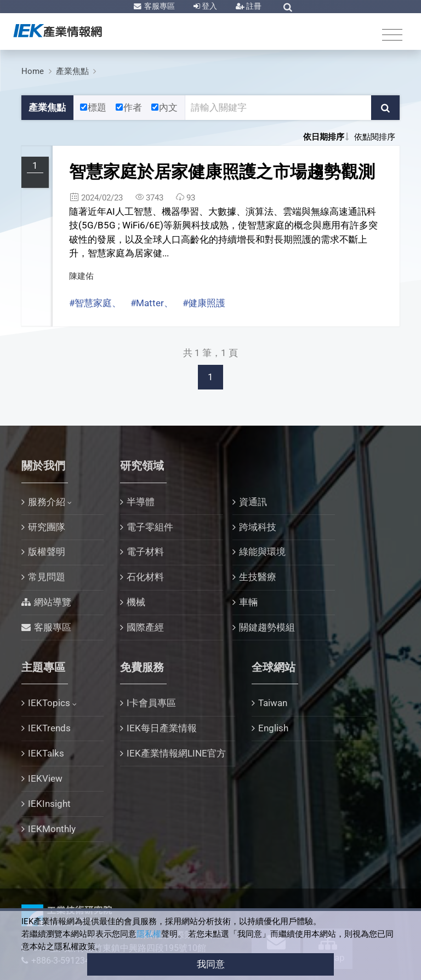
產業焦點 (72, 71)
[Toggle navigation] (392, 34)
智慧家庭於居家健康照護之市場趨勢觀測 (222, 172)
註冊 (253, 6)
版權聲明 (47, 552)
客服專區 (159, 6)
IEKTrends (49, 728)
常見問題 (47, 577)
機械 (136, 602)
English (273, 728)
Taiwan (273, 703)
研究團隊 (47, 527)
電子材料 (145, 552)
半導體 (141, 502)
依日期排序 (324, 137)
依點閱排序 (375, 137)
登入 (209, 6)
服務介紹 (47, 502)
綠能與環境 (262, 552)
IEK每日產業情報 (162, 728)
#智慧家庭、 (95, 303)
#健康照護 (204, 303)
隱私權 (149, 934)
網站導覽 (53, 602)
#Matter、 (152, 303)
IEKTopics (49, 703)
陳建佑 (81, 276)
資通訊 (253, 502)
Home (33, 71)
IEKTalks (46, 753)
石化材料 (145, 577)
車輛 (248, 602)
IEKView (45, 778)
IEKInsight (49, 804)
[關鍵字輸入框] (278, 108)
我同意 (211, 964)
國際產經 (145, 627)
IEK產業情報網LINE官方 (176, 753)
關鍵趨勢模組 (267, 627)
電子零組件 (150, 527)
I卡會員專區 (151, 703)
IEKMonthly (52, 829)
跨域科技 (258, 527)
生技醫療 (258, 577)
